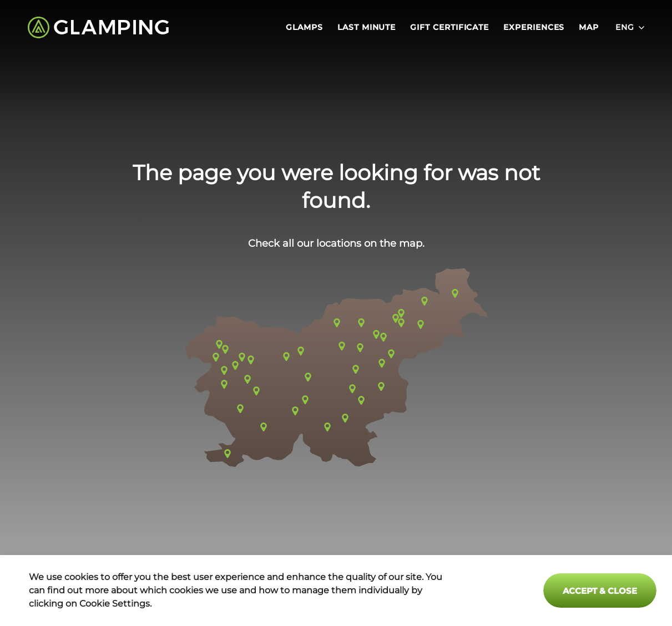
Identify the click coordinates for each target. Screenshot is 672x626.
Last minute (367, 27)
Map (589, 27)
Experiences (534, 27)
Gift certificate (449, 27)
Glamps (304, 27)
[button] (336, 368)
